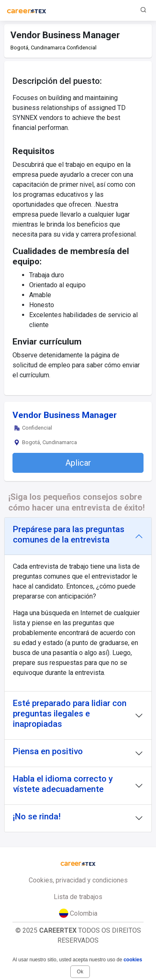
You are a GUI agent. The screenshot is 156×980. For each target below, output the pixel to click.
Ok (80, 972)
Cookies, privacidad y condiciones (78, 880)
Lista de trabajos (78, 897)
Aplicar (78, 463)
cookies (133, 960)
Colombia (78, 913)
